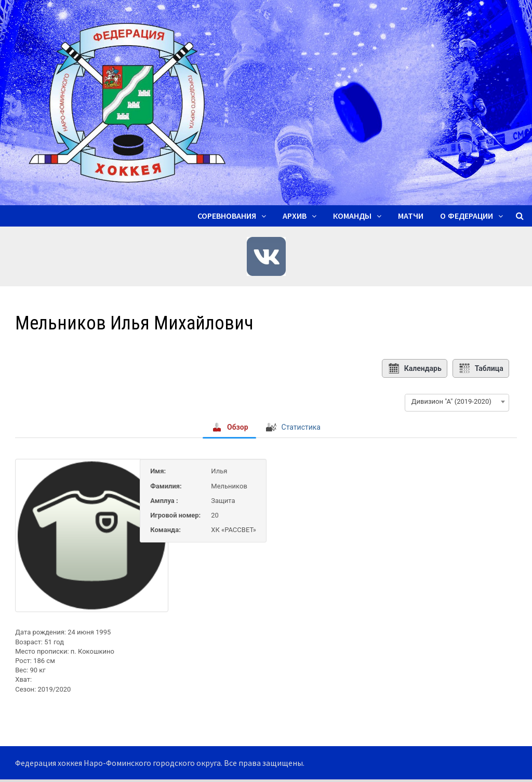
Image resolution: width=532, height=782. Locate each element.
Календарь (415, 368)
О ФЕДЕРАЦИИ (467, 216)
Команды (352, 216)
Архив (295, 216)
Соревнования (227, 216)
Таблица (481, 368)
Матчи (411, 216)
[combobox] (457, 402)
